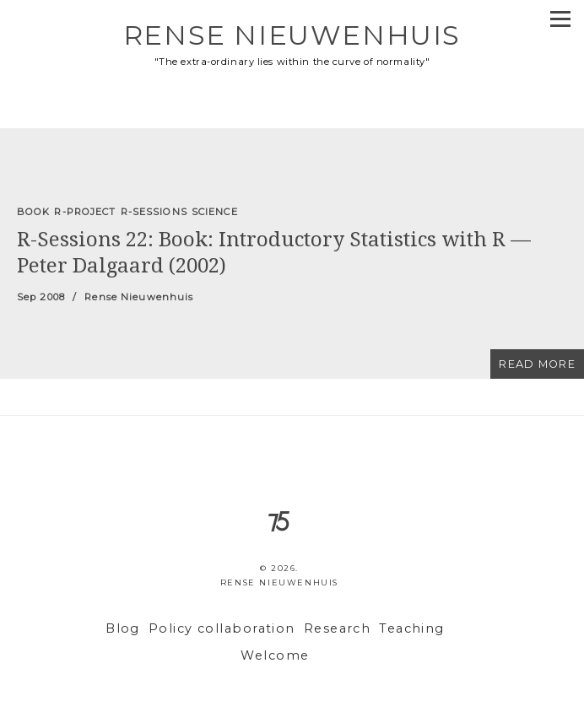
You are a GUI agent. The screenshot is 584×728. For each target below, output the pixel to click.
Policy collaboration (222, 628)
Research (338, 628)
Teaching (412, 628)
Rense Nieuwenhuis (292, 35)
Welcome (275, 655)
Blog (123, 628)
